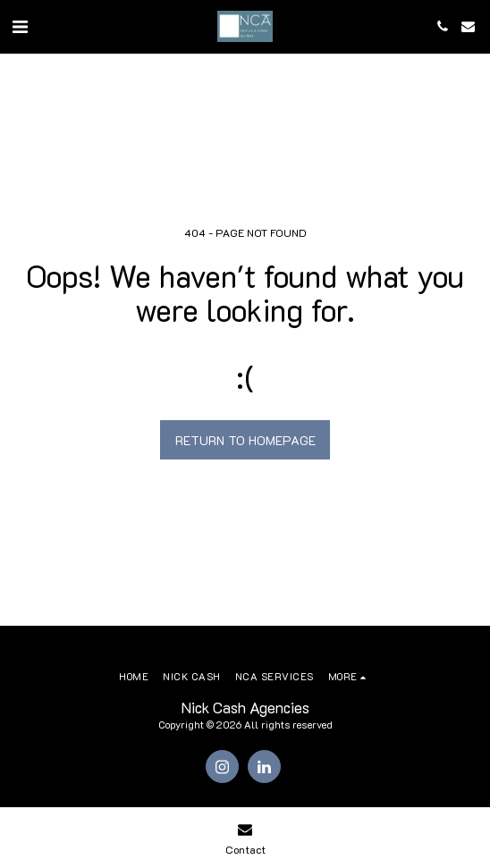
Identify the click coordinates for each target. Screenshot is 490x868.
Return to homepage (245, 440)
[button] (20, 26)
